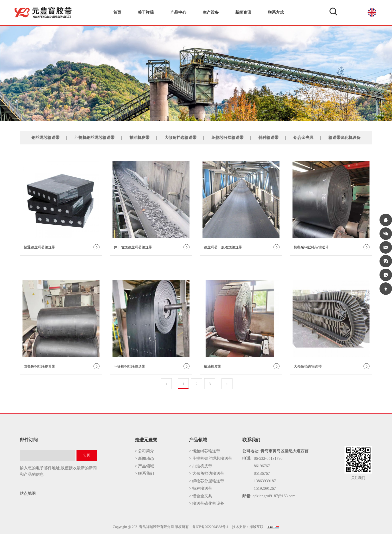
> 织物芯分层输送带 (207, 481)
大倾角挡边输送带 (180, 137)
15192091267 (265, 488)
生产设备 (211, 12)
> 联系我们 (144, 473)
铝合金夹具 (303, 137)
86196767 (262, 466)
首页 (117, 12)
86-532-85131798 (268, 458)
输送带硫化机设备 (344, 137)
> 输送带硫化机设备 (207, 503)
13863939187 (265, 481)
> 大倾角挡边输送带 (207, 473)
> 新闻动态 (144, 458)
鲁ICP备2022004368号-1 (210, 527)
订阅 (87, 455)
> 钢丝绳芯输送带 (205, 451)
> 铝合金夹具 (201, 496)
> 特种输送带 (201, 488)
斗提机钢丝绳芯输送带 (94, 137)
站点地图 (28, 493)
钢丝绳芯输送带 (45, 137)
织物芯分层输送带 (227, 137)
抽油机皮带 (139, 137)
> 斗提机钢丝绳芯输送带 (211, 458)
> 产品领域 (144, 466)
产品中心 (178, 12)
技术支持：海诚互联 (248, 527)
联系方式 (276, 12)
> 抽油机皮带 (201, 466)
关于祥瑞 (146, 12)
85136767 (262, 473)
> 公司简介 (144, 451)
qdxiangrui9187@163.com (274, 496)
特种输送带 (268, 137)
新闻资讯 (243, 12)
